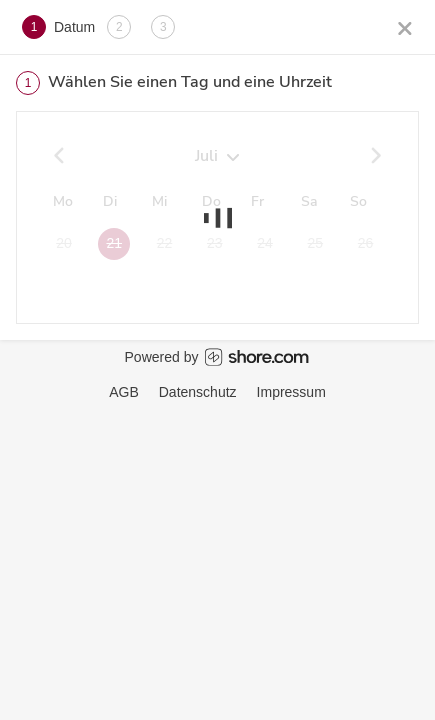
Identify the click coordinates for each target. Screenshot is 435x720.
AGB (124, 392)
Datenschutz (198, 392)
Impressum (291, 392)
